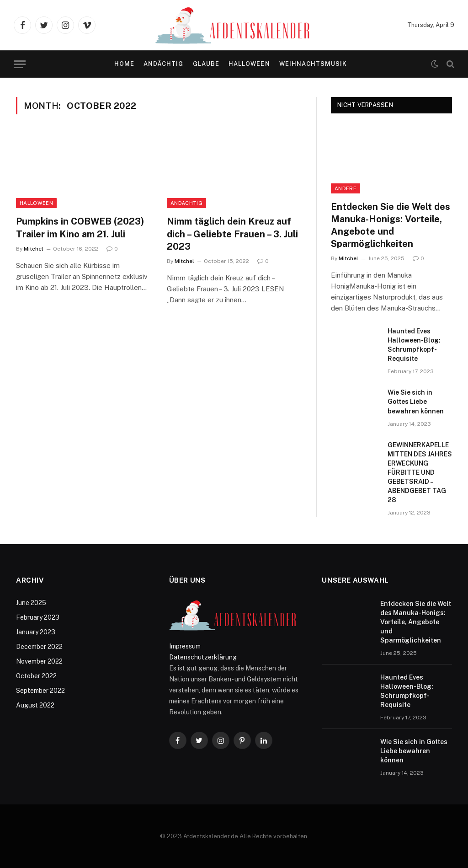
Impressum (185, 646)
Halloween (249, 64)
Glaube (206, 64)
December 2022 (39, 647)
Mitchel (34, 249)
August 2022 (35, 705)
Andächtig (163, 64)
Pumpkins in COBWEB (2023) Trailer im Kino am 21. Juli (80, 228)
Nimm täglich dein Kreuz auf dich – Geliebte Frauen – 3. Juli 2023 (232, 234)
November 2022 (39, 661)
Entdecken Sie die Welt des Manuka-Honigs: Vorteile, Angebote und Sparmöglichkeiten (391, 225)
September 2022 (40, 691)
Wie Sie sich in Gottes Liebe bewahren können (416, 402)
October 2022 (36, 676)
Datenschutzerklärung (203, 657)
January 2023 (36, 632)
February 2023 (38, 617)
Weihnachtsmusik (313, 64)
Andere (346, 188)
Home (124, 64)
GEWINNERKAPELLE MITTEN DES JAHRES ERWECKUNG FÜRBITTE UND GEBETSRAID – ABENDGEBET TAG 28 (420, 472)
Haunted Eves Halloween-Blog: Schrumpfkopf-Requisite (414, 345)
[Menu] (20, 64)
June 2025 (31, 603)
